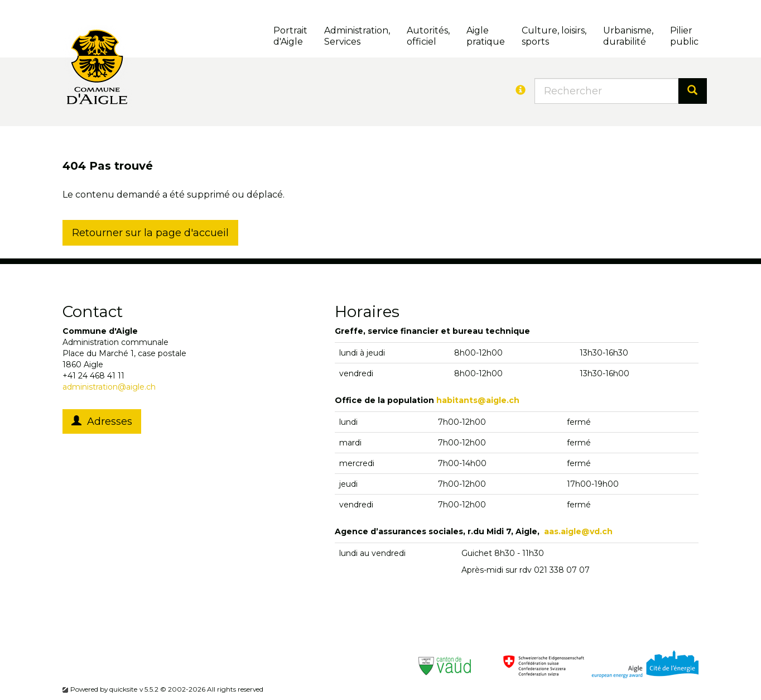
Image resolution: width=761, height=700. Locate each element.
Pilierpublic (684, 36)
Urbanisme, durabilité (628, 36)
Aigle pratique (486, 36)
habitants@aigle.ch (478, 400)
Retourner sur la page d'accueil (150, 233)
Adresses (102, 421)
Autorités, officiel (428, 36)
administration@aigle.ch (109, 387)
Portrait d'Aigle (290, 36)
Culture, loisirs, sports (554, 36)
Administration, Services (357, 36)
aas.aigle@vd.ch (578, 531)
